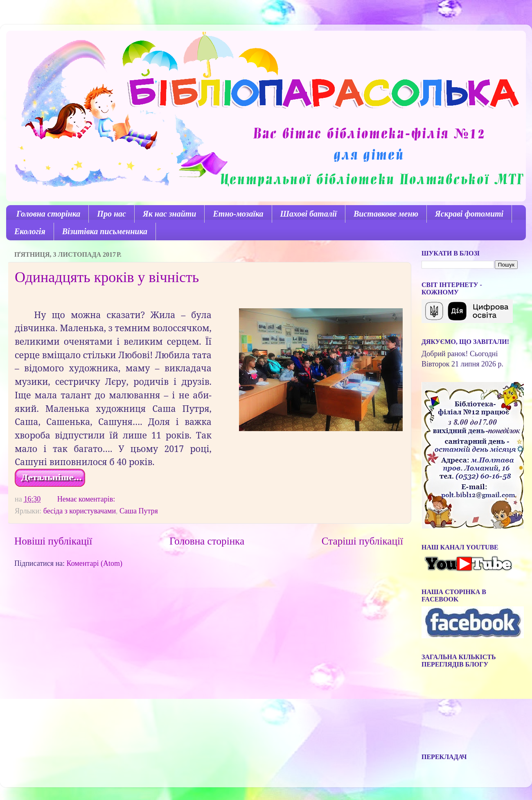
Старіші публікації (362, 541)
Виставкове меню (386, 214)
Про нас (112, 214)
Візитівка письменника (105, 231)
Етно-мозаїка (238, 214)
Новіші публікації (53, 541)
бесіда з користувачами (80, 511)
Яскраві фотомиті (469, 214)
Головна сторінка (48, 214)
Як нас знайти (170, 214)
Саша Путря (139, 511)
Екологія (30, 231)
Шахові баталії (309, 214)
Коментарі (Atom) (95, 563)
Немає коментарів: (87, 499)
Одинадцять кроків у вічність (107, 277)
